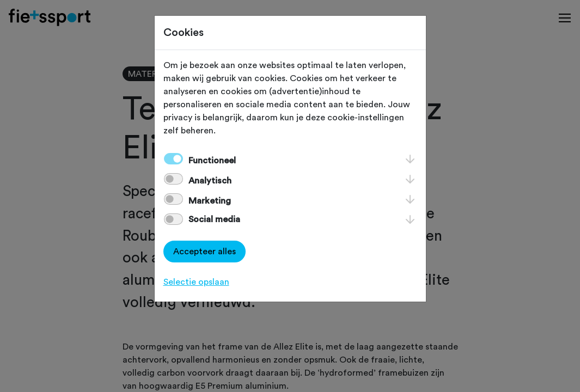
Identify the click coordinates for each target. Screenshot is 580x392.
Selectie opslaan (196, 282)
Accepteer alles (204, 252)
